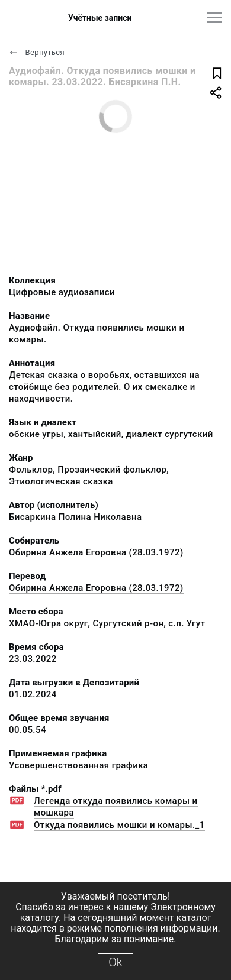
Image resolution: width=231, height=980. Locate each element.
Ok (115, 962)
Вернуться (37, 52)
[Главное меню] (214, 17)
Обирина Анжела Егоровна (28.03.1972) (96, 552)
